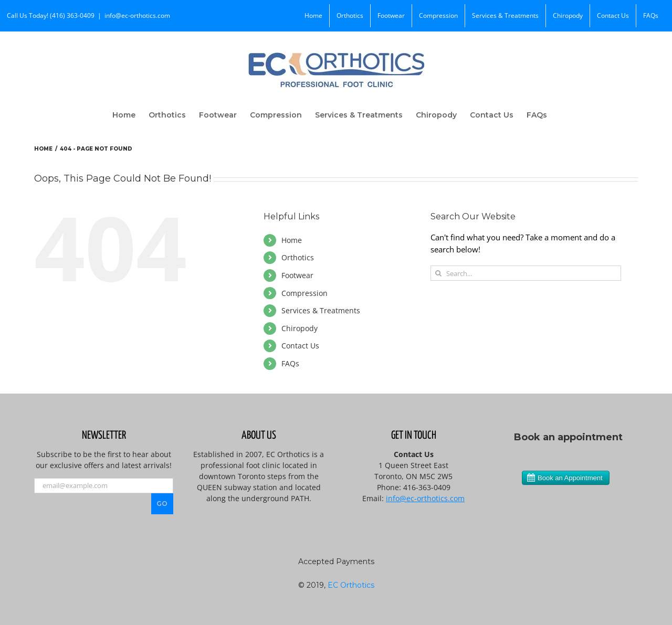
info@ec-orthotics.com (137, 15)
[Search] (438, 273)
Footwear (297, 275)
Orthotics (298, 257)
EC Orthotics (351, 585)
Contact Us (300, 346)
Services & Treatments (321, 310)
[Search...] (526, 273)
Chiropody (300, 328)
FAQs (290, 363)
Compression (304, 293)
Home (292, 240)
